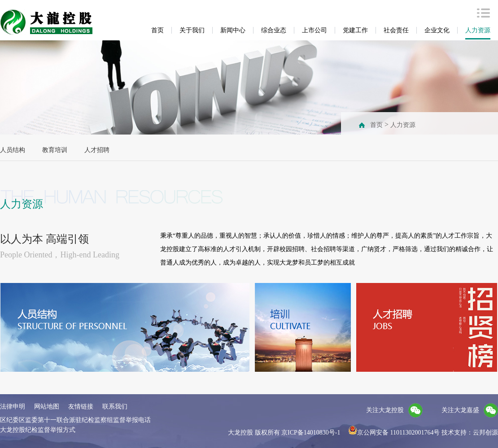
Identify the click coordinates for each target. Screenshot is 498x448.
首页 (376, 125)
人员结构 (13, 150)
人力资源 (403, 125)
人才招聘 (97, 150)
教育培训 (55, 150)
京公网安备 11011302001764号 (394, 433)
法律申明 (13, 407)
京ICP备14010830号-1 (311, 433)
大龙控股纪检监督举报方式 (38, 430)
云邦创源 (485, 433)
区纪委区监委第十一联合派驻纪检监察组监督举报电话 (75, 420)
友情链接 (81, 407)
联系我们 (115, 407)
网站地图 (47, 407)
